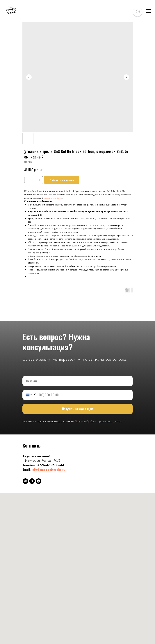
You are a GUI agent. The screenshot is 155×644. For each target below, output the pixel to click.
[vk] (25, 481)
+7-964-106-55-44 (51, 465)
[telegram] (32, 481)
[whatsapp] (39, 481)
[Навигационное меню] (149, 11)
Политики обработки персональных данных (98, 421)
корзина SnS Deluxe (53, 198)
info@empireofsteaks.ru (48, 470)
